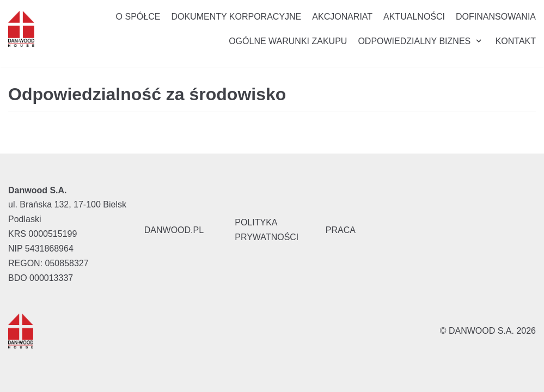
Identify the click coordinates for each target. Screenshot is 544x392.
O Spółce (138, 17)
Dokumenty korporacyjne (236, 17)
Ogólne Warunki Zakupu (288, 41)
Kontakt (516, 41)
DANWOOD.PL (174, 230)
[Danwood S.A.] (21, 29)
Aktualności (414, 17)
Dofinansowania (496, 17)
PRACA (341, 230)
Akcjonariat (342, 17)
